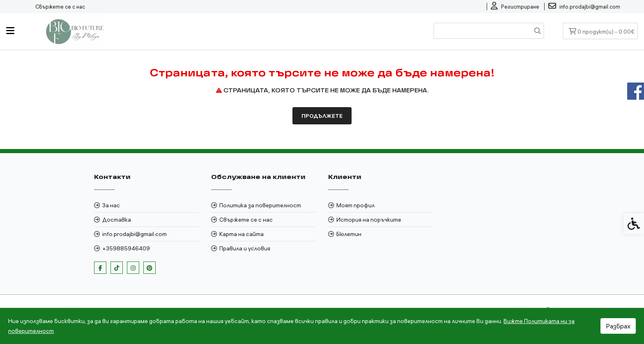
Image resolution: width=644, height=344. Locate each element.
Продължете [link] (322, 116)
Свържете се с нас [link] (60, 7)
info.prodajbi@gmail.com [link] (135, 234)
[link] (515, 7)
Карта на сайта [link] (241, 234)
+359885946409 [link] (126, 248)
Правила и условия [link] (245, 248)
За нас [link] (111, 205)
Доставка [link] (117, 220)
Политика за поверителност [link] (260, 205)
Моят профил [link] (355, 205)
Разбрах (618, 326)
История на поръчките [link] (369, 220)
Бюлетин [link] (349, 234)
